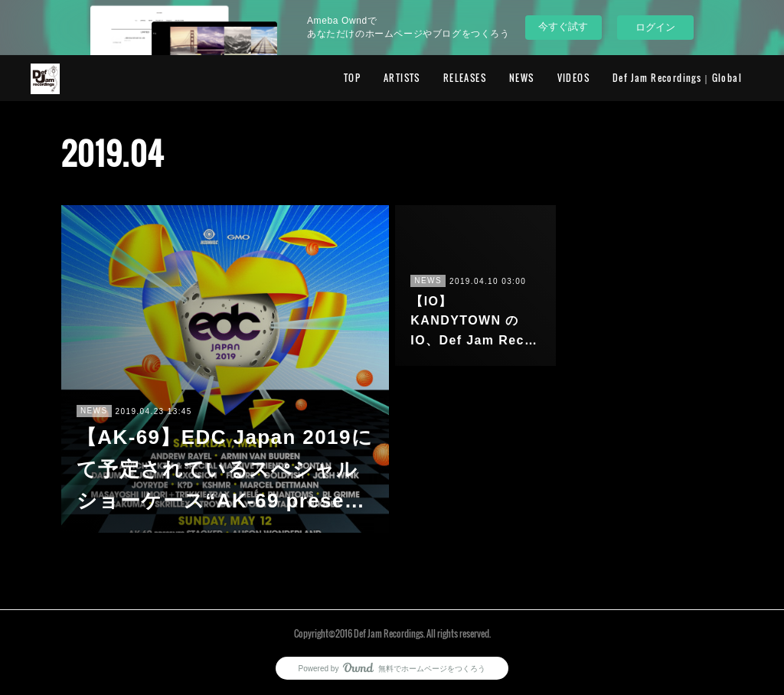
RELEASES (465, 78)
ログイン (655, 27)
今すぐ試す (563, 26)
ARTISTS (402, 78)
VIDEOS (573, 78)
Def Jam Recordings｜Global (677, 78)
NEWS (522, 78)
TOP (352, 78)
